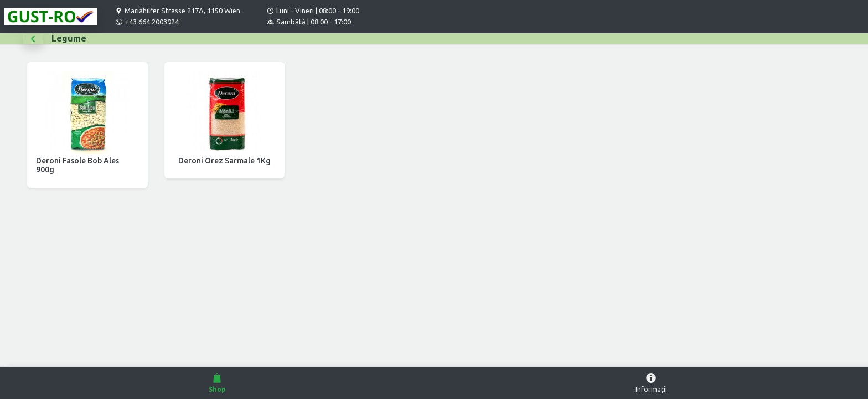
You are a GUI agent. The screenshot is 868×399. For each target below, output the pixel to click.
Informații (651, 382)
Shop (217, 382)
